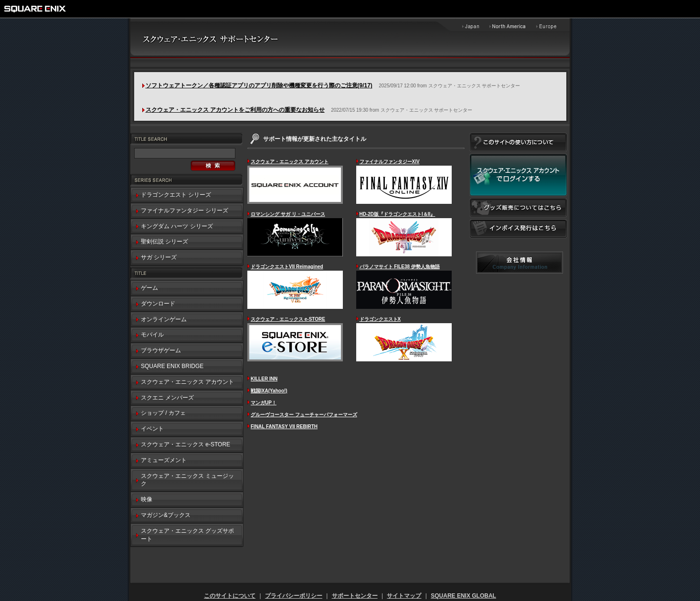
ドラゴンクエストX (380, 319)
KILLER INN (264, 379)
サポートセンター (355, 596)
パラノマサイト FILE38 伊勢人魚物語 (400, 267)
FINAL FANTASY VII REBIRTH (284, 427)
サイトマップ (404, 596)
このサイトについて (230, 596)
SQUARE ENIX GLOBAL (463, 596)
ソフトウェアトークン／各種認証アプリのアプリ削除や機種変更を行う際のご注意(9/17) (259, 85)
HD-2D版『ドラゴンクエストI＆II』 (398, 214)
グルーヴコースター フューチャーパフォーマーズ (304, 415)
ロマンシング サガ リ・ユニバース (288, 214)
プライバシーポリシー (294, 596)
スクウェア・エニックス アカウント (290, 162)
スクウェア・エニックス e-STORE (288, 319)
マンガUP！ (264, 403)
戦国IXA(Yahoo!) (269, 391)
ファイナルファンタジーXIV (390, 162)
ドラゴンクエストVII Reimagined (287, 267)
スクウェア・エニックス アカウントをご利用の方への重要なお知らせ (235, 110)
